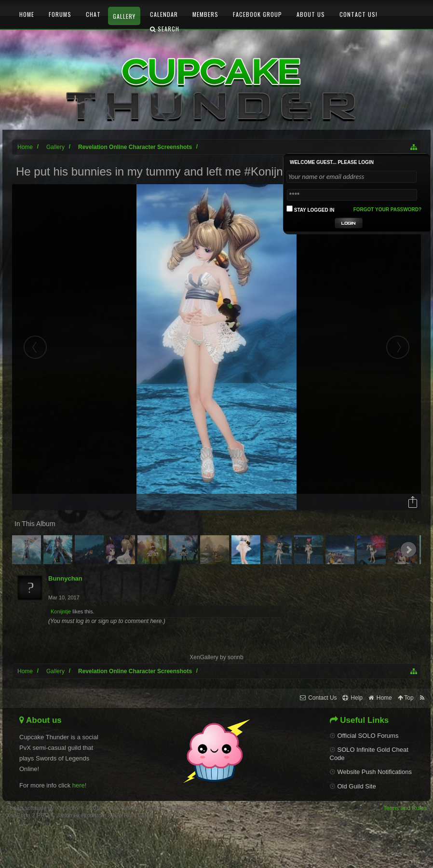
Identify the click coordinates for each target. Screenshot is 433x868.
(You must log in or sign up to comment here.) (107, 621)
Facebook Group (257, 14)
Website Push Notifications (371, 772)
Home (27, 14)
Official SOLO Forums (364, 736)
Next (408, 550)
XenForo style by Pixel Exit (191, 808)
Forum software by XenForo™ (79, 808)
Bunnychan (65, 578)
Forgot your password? (387, 210)
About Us (311, 14)
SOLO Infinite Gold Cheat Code (369, 754)
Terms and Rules (405, 808)
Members (205, 14)
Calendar (164, 14)
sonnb (236, 657)
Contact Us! (359, 14)
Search (165, 29)
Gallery (124, 16)
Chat (93, 14)
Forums (60, 14)
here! (80, 785)
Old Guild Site (353, 786)
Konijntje (61, 611)
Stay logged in (311, 209)
